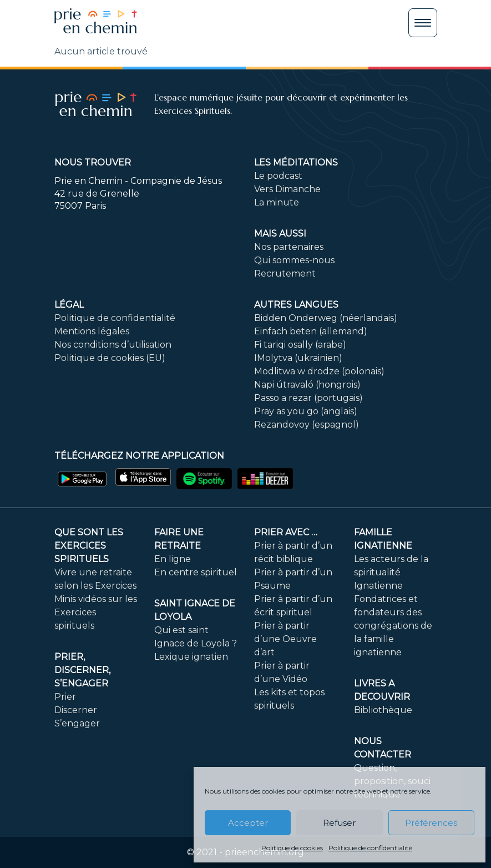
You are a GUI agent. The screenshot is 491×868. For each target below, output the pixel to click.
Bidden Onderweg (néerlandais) (326, 318)
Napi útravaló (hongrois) (307, 385)
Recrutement (285, 274)
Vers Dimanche (287, 189)
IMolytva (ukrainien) (298, 358)
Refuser (339, 823)
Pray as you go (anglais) (306, 411)
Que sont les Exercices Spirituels (89, 546)
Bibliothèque (383, 710)
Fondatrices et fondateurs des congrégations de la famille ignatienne (393, 626)
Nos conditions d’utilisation (113, 345)
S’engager (77, 723)
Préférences (431, 823)
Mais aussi (280, 234)
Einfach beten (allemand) (311, 331)
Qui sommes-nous (294, 260)
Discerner (76, 710)
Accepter (248, 823)
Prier (65, 697)
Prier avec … (286, 532)
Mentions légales (92, 331)
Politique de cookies (292, 848)
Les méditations (296, 162)
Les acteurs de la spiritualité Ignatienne (391, 572)
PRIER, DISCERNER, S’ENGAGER (82, 670)
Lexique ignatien (191, 657)
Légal (69, 305)
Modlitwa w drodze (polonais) (319, 371)
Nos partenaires (289, 247)
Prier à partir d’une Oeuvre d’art (285, 639)
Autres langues (296, 305)
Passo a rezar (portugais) (308, 398)
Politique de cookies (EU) (110, 358)
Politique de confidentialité (370, 848)
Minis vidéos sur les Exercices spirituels (96, 612)
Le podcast (278, 176)
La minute (277, 202)
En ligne (173, 559)
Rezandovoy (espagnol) (307, 425)
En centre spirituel (196, 572)
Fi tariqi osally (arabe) (300, 345)
